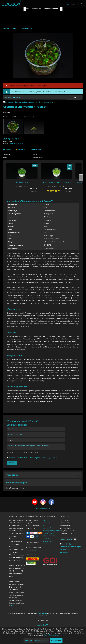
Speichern (12, 463)
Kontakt (46, 520)
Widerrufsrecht (49, 541)
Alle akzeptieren (41, 641)
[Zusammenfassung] (36, 434)
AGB (45, 525)
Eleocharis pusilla (22, 182)
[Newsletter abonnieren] (75, 539)
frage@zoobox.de (43, 508)
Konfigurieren (56, 641)
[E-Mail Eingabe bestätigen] (75, 97)
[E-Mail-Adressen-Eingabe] (35, 97)
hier (13, 606)
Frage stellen (36, 150)
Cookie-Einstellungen (51, 536)
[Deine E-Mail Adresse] (67, 539)
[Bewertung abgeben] (36, 440)
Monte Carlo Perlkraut (56, 187)
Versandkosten (42, 613)
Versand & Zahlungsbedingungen (51, 529)
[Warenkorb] (83, 4)
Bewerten (20, 150)
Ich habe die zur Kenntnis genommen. (30, 102)
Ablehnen (28, 641)
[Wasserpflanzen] (51, 9)
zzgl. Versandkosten (17, 143)
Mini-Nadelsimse (22, 187)
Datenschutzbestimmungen (25, 102)
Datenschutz (48, 539)
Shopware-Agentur (50, 533)
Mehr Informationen (51, 635)
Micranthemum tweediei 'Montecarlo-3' (56, 182)
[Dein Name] (36, 429)
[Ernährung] (37, 9)
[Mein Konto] (73, 4)
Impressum (47, 544)
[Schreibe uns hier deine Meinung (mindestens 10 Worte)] (36, 447)
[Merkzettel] (78, 4)
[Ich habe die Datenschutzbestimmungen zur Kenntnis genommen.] (4, 102)
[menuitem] (56, 4)
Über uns (46, 523)
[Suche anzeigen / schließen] (68, 4)
